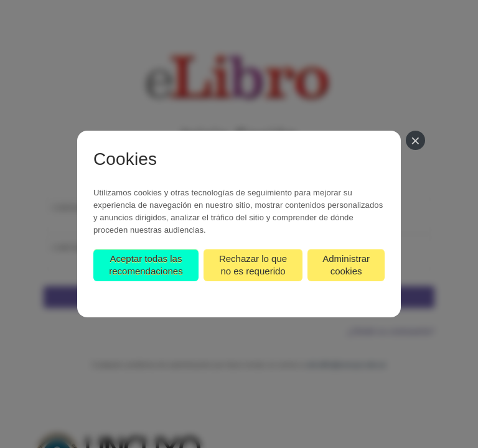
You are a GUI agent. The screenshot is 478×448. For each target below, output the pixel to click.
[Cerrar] (415, 140)
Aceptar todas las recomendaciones (146, 265)
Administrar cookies (346, 265)
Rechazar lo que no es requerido (253, 265)
